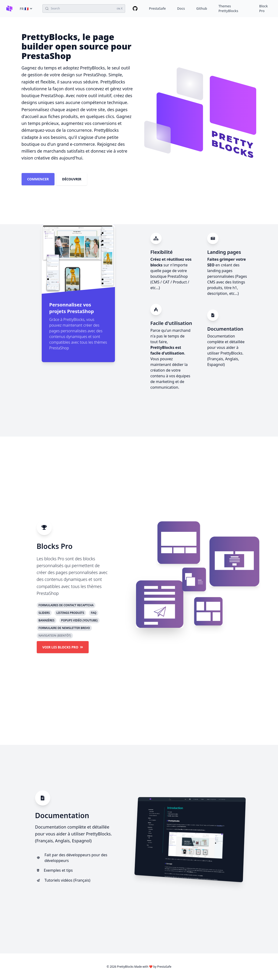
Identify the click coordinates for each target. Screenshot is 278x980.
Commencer (38, 179)
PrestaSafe (157, 8)
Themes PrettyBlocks (228, 8)
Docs (181, 8)
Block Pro (264, 8)
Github (202, 8)
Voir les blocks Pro (63, 647)
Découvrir (72, 179)
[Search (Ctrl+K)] (84, 9)
